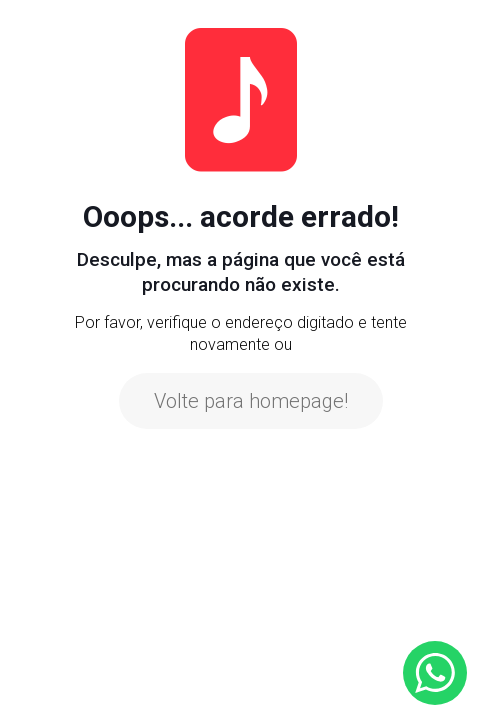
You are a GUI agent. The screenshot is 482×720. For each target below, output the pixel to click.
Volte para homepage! (251, 401)
